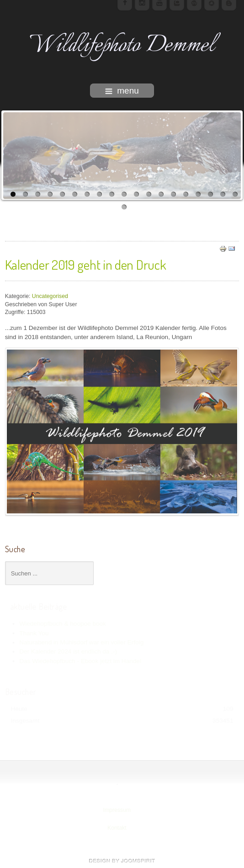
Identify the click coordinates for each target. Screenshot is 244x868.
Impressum (117, 810)
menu (122, 91)
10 (124, 194)
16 (198, 194)
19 (235, 194)
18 (223, 194)
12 (149, 194)
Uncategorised (50, 296)
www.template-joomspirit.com (122, 861)
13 (161, 194)
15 (186, 194)
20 (124, 207)
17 (210, 194)
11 (136, 194)
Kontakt (117, 828)
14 (173, 194)
